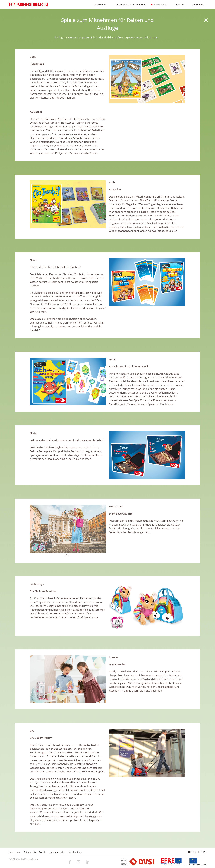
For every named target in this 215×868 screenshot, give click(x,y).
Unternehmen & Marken (128, 4)
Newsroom (159, 4)
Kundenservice (57, 852)
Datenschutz (30, 852)
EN (195, 852)
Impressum (15, 852)
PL (205, 852)
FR (200, 852)
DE (190, 852)
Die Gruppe (98, 4)
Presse (179, 4)
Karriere (196, 4)
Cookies (43, 852)
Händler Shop (75, 852)
